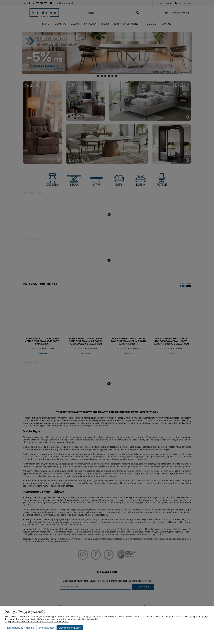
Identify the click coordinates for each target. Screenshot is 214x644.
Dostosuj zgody (47, 628)
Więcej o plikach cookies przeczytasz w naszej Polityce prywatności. (37, 622)
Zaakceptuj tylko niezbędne (21, 628)
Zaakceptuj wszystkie (70, 628)
